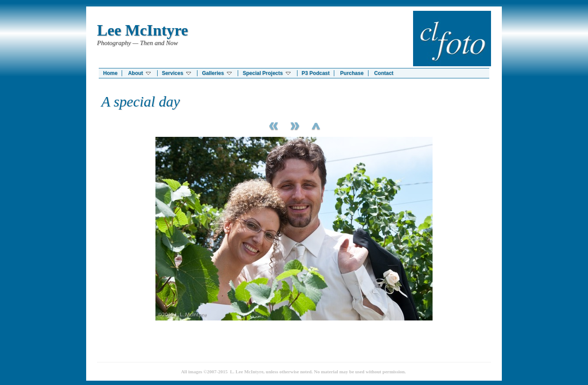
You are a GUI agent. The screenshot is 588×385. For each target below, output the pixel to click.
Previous (272, 125)
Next (294, 125)
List (316, 125)
